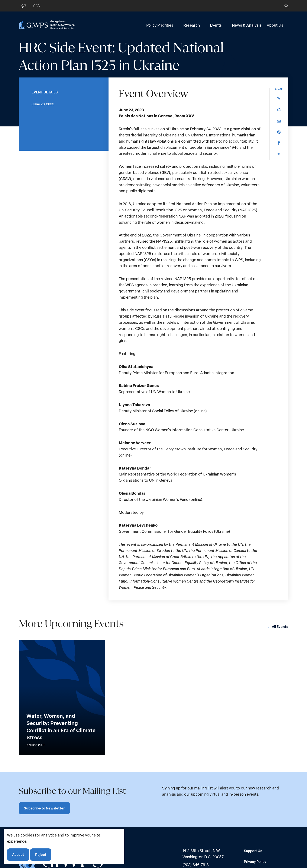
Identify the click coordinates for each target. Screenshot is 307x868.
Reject (41, 854)
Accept (18, 854)
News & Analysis (247, 25)
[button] (283, 6)
